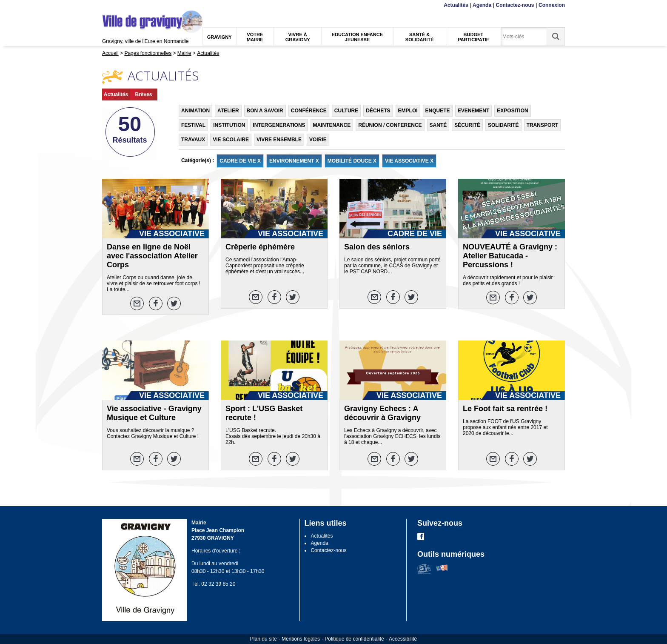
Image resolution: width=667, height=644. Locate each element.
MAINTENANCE (332, 125)
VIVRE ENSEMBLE (279, 140)
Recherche (142, 5)
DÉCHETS (378, 111)
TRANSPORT (543, 125)
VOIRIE (318, 140)
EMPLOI (408, 111)
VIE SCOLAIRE (231, 140)
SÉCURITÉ (467, 125)
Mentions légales (301, 639)
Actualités (456, 5)
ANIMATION (195, 111)
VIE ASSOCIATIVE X (409, 161)
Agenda (482, 5)
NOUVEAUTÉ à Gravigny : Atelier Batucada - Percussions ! (510, 256)
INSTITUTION (229, 125)
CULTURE (346, 111)
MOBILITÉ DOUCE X (352, 161)
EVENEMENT (474, 111)
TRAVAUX (193, 140)
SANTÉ (438, 125)
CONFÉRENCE (309, 111)
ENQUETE (438, 111)
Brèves (143, 94)
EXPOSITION (512, 111)
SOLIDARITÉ (503, 125)
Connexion (552, 5)
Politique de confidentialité (354, 639)
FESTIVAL (193, 125)
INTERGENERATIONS (279, 125)
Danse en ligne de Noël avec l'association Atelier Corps (152, 256)
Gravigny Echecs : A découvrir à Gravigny (382, 413)
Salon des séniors (377, 247)
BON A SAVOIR (265, 111)
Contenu (122, 5)
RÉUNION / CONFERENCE (390, 125)
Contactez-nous (515, 5)
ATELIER (228, 111)
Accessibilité (403, 639)
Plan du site (264, 639)
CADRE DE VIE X (240, 161)
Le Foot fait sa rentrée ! (505, 409)
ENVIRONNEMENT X (294, 161)
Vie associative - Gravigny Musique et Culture (154, 413)
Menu (107, 5)
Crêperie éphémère (260, 247)
